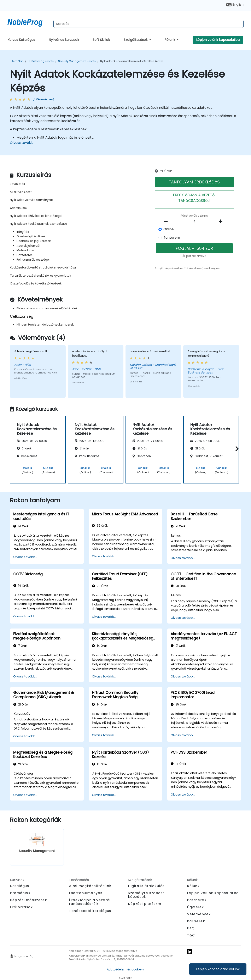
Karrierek (196, 921)
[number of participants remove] (167, 221)
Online (169, 229)
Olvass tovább (22, 143)
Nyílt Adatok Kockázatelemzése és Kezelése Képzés (132, 61)
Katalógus (19, 886)
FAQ (191, 928)
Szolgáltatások (136, 40)
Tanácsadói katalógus (90, 911)
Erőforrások (21, 907)
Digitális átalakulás (146, 886)
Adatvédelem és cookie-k (125, 969)
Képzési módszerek (28, 900)
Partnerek (197, 900)
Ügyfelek (195, 907)
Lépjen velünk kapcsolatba (218, 40)
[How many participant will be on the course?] (194, 222)
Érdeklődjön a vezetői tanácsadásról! (90, 902)
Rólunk (170, 40)
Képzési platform (145, 904)
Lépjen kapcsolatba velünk (218, 969)
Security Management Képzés (77, 61)
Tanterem (172, 237)
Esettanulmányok (86, 893)
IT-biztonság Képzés (41, 61)
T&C (191, 935)
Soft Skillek (101, 40)
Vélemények (199, 914)
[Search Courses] (148, 24)
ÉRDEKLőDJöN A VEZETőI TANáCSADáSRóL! (194, 198)
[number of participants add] (222, 221)
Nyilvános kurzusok (64, 40)
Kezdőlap (17, 61)
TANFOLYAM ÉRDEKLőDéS (194, 182)
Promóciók (20, 893)
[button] (236, 449)
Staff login (126, 978)
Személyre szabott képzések (146, 895)
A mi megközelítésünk (90, 886)
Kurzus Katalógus (21, 40)
